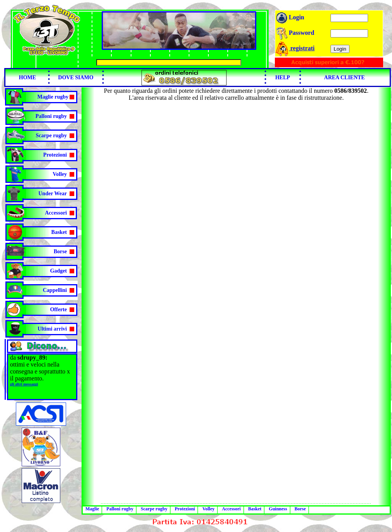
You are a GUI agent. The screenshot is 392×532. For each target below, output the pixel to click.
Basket (59, 232)
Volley (60, 174)
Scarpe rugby (52, 136)
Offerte (58, 309)
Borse (60, 252)
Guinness (278, 509)
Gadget (58, 271)
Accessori (56, 213)
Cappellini (55, 290)
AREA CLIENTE (344, 78)
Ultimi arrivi (52, 329)
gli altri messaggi (24, 384)
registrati (295, 48)
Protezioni (55, 155)
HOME (27, 78)
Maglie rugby (53, 97)
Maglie (92, 509)
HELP (283, 78)
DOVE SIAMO (76, 78)
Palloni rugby (51, 116)
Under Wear (53, 194)
